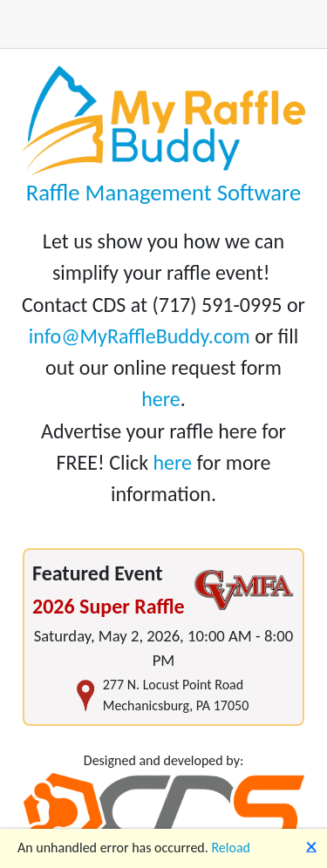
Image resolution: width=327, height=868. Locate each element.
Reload (231, 848)
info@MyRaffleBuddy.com (140, 336)
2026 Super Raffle (109, 606)
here (161, 399)
